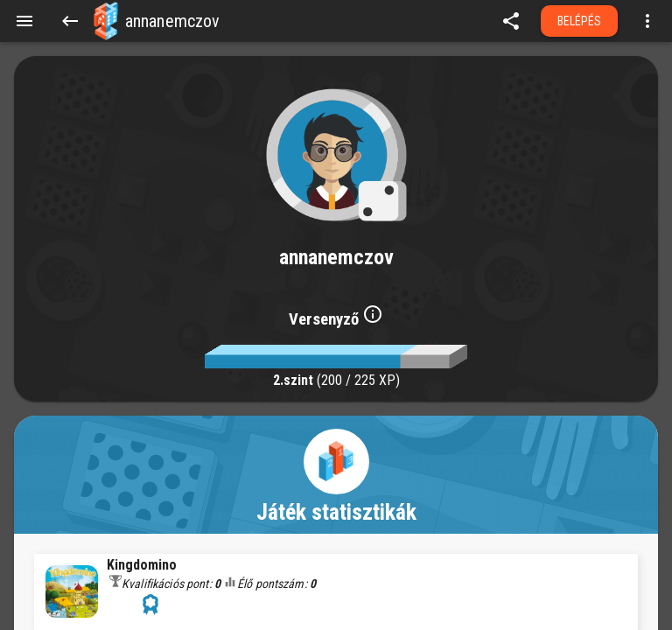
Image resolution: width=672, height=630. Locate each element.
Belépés (580, 21)
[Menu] (24, 21)
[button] (106, 21)
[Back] (70, 21)
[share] (511, 21)
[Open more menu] (647, 21)
